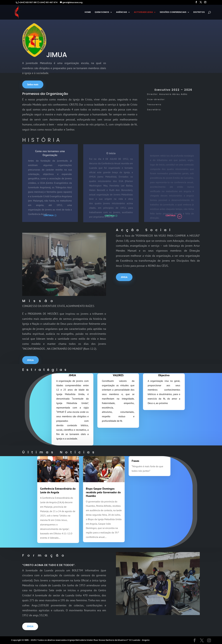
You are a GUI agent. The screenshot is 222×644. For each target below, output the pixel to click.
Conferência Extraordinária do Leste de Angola (45, 490)
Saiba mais (33, 84)
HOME (88, 12)
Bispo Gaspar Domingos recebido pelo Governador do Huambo (91, 492)
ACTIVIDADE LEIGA (143, 12)
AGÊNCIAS (122, 12)
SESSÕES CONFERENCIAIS (173, 12)
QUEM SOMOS (102, 12)
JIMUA (124, 277)
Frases (123, 461)
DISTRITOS (199, 12)
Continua (49, 215)
